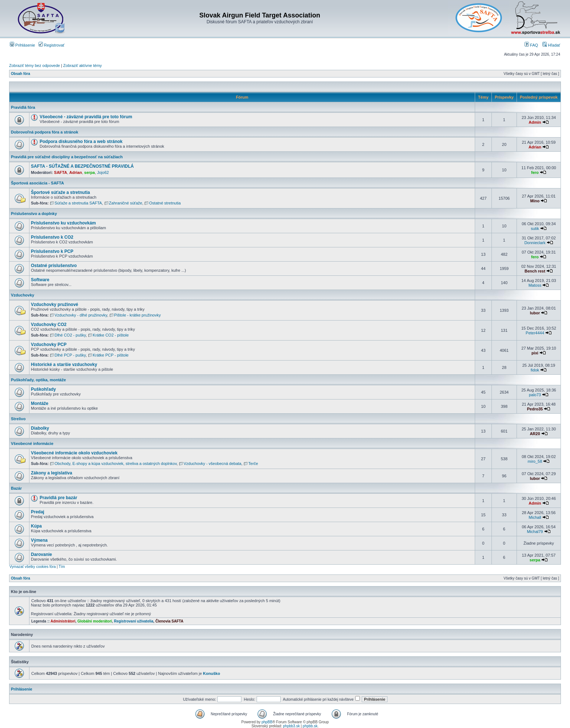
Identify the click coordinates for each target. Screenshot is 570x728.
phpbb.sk (310, 726)
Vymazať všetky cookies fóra (33, 567)
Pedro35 (535, 409)
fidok (535, 370)
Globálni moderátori (95, 621)
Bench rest (535, 271)
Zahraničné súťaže (126, 203)
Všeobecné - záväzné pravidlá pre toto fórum (86, 117)
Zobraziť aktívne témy (83, 65)
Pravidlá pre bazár (58, 498)
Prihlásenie (22, 45)
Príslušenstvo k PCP (52, 251)
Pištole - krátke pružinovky (137, 315)
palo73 (535, 395)
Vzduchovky (23, 295)
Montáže (40, 403)
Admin (535, 122)
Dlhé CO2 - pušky (70, 335)
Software (40, 280)
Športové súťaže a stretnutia (60, 192)
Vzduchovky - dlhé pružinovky (81, 315)
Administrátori (63, 621)
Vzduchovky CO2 (49, 325)
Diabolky (40, 428)
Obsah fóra (21, 74)
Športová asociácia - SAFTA (37, 183)
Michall (535, 517)
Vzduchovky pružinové (55, 305)
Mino (535, 201)
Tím (62, 567)
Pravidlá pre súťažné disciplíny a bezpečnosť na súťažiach (67, 157)
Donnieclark (535, 243)
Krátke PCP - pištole (111, 355)
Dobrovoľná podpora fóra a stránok (45, 132)
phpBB (267, 722)
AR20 (535, 434)
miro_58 (535, 461)
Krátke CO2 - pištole (111, 335)
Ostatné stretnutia (165, 203)
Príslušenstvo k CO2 (52, 237)
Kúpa (36, 526)
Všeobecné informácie (32, 443)
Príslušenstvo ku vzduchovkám (63, 223)
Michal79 (535, 532)
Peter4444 (535, 333)
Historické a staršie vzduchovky (64, 365)
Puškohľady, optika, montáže (38, 380)
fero (535, 172)
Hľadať (551, 45)
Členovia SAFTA (169, 621)
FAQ (531, 45)
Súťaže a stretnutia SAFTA (78, 203)
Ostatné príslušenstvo (54, 266)
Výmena (39, 540)
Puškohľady (43, 389)
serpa (90, 172)
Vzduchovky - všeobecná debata (212, 464)
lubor (535, 313)
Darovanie (41, 554)
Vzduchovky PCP (49, 345)
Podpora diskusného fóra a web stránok (81, 142)
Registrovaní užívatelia (133, 621)
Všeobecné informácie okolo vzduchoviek (74, 453)
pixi (535, 353)
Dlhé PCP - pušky (70, 355)
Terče (253, 464)
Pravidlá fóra (23, 107)
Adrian (535, 147)
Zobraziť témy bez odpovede (35, 65)
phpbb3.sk (292, 726)
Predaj (38, 512)
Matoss (535, 285)
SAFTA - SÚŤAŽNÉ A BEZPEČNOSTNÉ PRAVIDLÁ (82, 166)
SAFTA (61, 172)
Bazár (16, 488)
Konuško (211, 673)
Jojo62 (103, 172)
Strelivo (18, 419)
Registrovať (52, 45)
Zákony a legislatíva (51, 473)
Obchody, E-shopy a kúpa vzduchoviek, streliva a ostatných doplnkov (116, 464)
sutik (535, 228)
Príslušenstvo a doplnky (34, 214)
